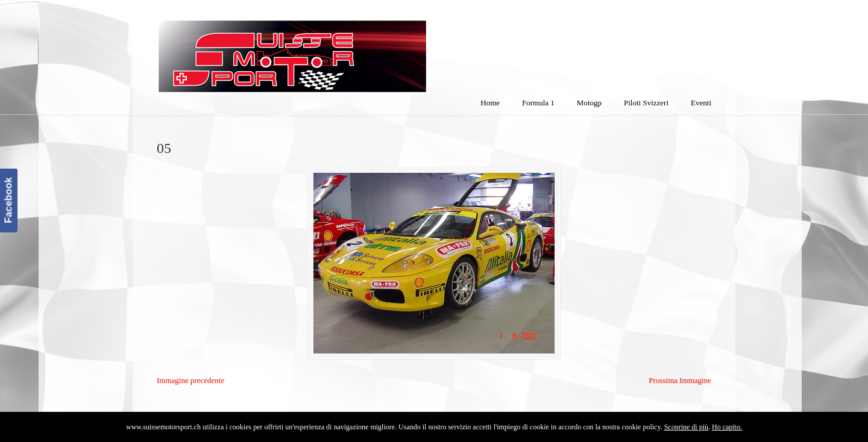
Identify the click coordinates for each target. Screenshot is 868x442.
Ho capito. (727, 427)
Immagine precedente (190, 380)
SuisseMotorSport (343, 49)
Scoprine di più (686, 427)
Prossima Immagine (680, 380)
